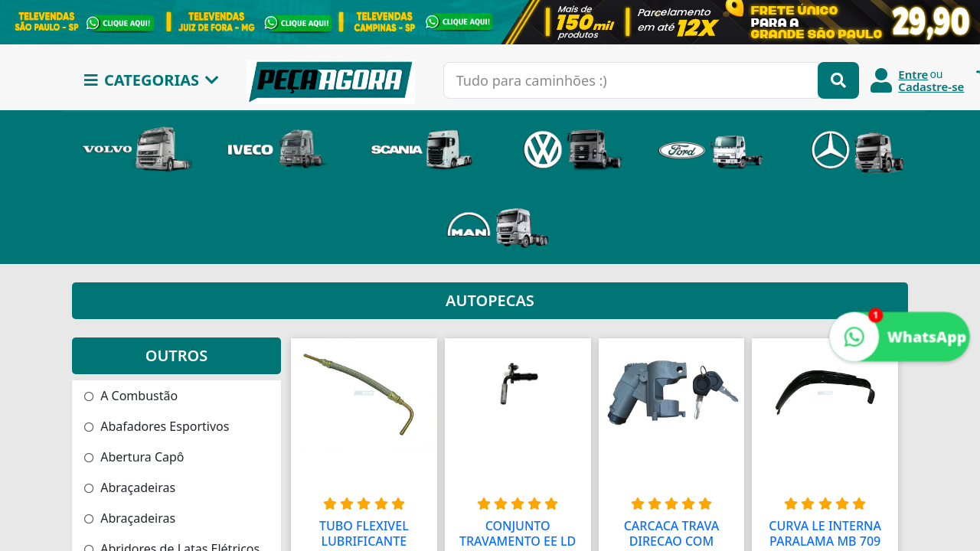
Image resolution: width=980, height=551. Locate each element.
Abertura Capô (134, 457)
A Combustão (131, 396)
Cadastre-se (931, 86)
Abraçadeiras (130, 487)
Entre (913, 74)
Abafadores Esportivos (157, 426)
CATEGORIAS (152, 80)
